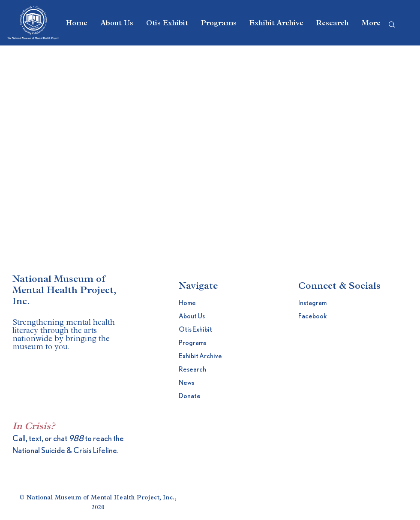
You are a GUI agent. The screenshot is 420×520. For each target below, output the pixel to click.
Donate (190, 396)
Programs (192, 343)
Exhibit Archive (199, 356)
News (186, 383)
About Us (192, 316)
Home (187, 303)
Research (192, 369)
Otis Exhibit (195, 330)
